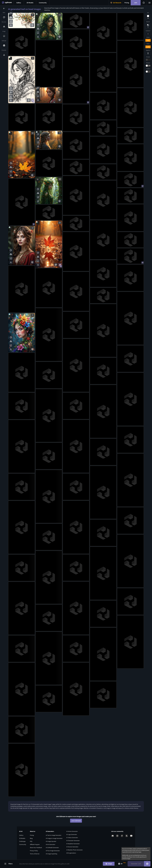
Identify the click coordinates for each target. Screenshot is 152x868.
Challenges (22, 840)
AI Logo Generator (72, 833)
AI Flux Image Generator (53, 849)
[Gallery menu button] (19, 3)
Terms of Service (35, 853)
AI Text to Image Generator (54, 834)
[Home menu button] (7, 3)
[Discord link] (113, 835)
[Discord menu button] (43, 3)
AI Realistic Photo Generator (75, 849)
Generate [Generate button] (136, 864)
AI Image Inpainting (51, 853)
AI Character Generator (73, 839)
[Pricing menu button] (127, 3)
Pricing (32, 834)
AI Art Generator (51, 843)
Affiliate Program (35, 843)
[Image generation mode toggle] (109, 864)
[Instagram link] (117, 835)
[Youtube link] (131, 835)
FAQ (31, 840)
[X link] (127, 835)
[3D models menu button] (30, 3)
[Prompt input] (59, 864)
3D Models (22, 837)
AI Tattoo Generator (72, 836)
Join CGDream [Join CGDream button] (76, 820)
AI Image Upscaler (51, 840)
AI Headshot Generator (73, 843)
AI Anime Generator (72, 830)
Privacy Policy (34, 849)
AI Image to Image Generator (54, 837)
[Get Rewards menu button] (116, 3)
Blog (31, 837)
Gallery (21, 834)
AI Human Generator (72, 846)
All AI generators (71, 852)
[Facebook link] (122, 835)
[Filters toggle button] (9, 864)
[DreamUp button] (147, 864)
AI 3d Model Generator (52, 846)
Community (23, 843)
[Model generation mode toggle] (120, 864)
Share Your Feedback (36, 846)
